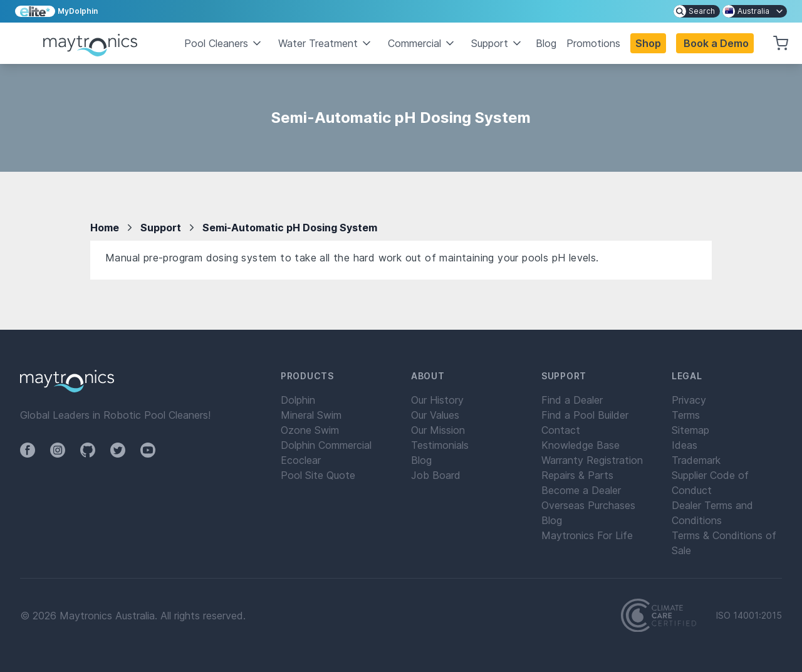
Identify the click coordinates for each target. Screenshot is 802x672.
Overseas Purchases (588, 505)
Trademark (696, 460)
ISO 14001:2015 (749, 616)
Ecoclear (301, 460)
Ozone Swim (310, 430)
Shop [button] (648, 43)
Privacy (689, 400)
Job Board (436, 475)
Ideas (685, 445)
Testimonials (440, 445)
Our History (437, 400)
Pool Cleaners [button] (224, 43)
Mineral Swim (311, 415)
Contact (561, 430)
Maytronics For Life (587, 535)
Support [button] (497, 43)
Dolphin (298, 400)
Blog (546, 43)
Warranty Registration (592, 460)
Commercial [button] (422, 43)
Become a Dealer (581, 490)
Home (105, 228)
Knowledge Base (581, 445)
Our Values (435, 415)
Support (161, 228)
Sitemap (690, 430)
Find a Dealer (572, 400)
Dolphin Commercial (326, 445)
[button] (715, 43)
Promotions (593, 43)
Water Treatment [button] (325, 43)
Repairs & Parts (577, 475)
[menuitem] (697, 11)
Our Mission (438, 430)
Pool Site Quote (318, 475)
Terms (686, 415)
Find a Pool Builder (585, 415)
